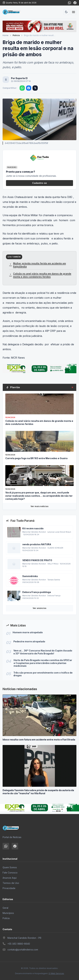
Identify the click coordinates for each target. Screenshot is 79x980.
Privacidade (9, 888)
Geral (5, 908)
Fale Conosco (10, 873)
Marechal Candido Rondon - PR (24, 938)
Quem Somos (10, 867)
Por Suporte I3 (19, 78)
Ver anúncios (39, 608)
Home (6, 35)
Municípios (8, 913)
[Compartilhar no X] (35, 88)
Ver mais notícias (39, 506)
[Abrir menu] (73, 12)
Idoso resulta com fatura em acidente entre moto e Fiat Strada (39, 740)
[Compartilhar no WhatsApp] (22, 88)
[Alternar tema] (66, 12)
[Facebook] (75, 3)
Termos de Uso (11, 883)
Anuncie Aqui (10, 878)
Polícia (16, 35)
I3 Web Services (56, 973)
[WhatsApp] (69, 3)
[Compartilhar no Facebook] (29, 88)
